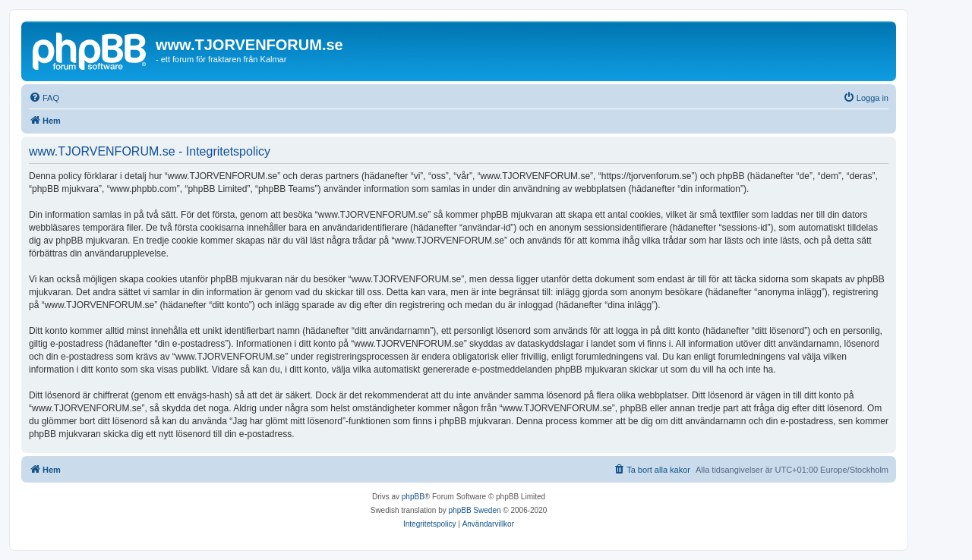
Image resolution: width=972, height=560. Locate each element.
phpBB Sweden (475, 510)
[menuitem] (44, 98)
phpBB (413, 497)
